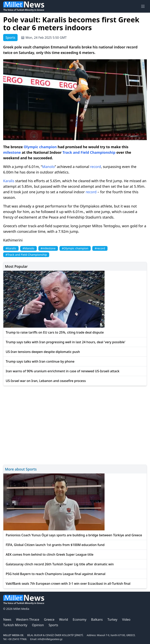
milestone (12, 152)
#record (100, 248)
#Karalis (11, 248)
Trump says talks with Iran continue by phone (40, 361)
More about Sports (21, 469)
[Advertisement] (75, 425)
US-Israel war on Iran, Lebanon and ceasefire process (46, 381)
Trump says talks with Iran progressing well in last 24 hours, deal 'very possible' (66, 342)
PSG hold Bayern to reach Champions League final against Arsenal (56, 574)
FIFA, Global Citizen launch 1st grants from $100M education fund (55, 545)
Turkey (112, 619)
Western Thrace (28, 619)
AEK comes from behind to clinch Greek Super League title (50, 554)
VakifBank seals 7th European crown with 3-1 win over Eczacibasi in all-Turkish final (68, 584)
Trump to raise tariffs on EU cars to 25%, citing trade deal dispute (55, 332)
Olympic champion (40, 147)
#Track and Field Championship (26, 255)
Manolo (48, 167)
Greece (49, 619)
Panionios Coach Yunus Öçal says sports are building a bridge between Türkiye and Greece (74, 535)
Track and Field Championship (89, 152)
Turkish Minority (15, 625)
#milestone (48, 248)
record (96, 167)
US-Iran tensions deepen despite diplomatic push (43, 352)
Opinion (38, 625)
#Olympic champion (75, 248)
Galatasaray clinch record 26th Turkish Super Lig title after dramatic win (60, 564)
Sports (53, 625)
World (64, 619)
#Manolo (28, 248)
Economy (80, 619)
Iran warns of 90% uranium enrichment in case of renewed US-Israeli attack (63, 371)
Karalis (9, 181)
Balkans (97, 619)
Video (126, 619)
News (7, 619)
